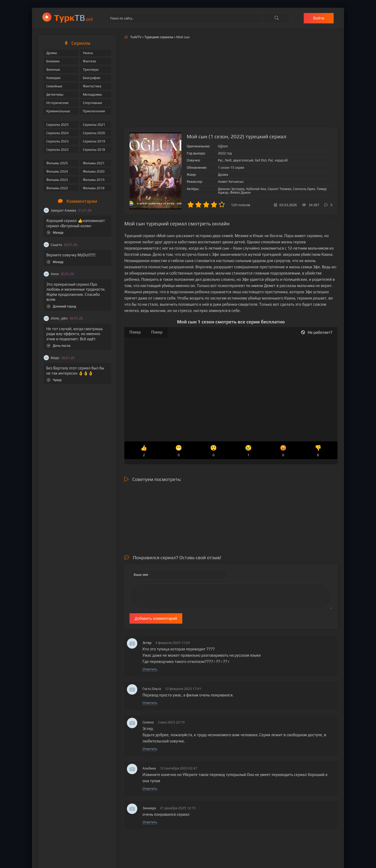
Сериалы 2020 (94, 133)
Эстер (147, 643)
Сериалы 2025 (57, 125)
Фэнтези (89, 61)
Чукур (54, 380)
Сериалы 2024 (57, 133)
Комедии (53, 78)
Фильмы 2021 (93, 163)
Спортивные (92, 103)
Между (55, 233)
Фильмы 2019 (93, 180)
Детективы (55, 94)
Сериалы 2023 (57, 141)
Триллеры (91, 70)
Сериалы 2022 (57, 150)
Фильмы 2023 (57, 180)
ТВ (73, 18)
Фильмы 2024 (57, 171)
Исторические (57, 103)
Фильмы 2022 (57, 188)
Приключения (94, 111)
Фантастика (92, 86)
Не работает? (317, 332)
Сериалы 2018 (94, 150)
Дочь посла (59, 346)
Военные (53, 70)
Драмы (52, 53)
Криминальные (58, 111)
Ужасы (88, 53)
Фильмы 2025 (57, 163)
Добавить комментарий (156, 618)
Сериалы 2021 (94, 125)
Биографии (91, 78)
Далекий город (61, 306)
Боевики (53, 61)
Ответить (150, 669)
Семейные (54, 86)
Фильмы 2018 (93, 188)
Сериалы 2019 (94, 141)
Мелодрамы (92, 94)
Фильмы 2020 (93, 171)
